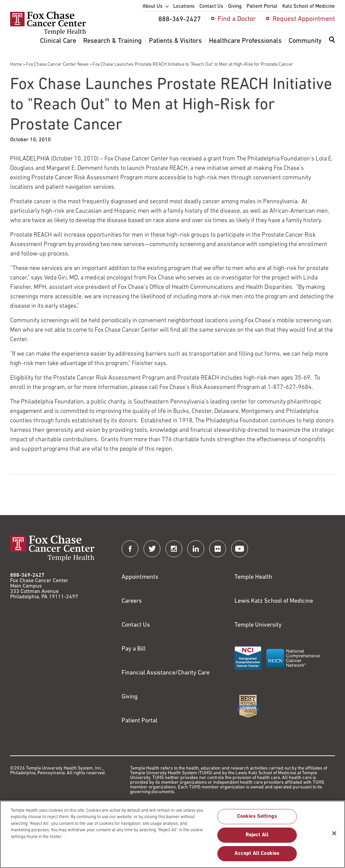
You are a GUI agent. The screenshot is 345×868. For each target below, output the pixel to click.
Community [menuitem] (305, 41)
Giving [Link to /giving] (130, 697)
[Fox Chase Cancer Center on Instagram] (174, 549)
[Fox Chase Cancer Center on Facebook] (130, 549)
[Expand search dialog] (332, 41)
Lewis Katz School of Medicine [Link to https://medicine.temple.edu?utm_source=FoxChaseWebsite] (274, 601)
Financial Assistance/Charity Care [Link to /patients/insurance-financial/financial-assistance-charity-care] (166, 673)
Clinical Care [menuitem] (58, 41)
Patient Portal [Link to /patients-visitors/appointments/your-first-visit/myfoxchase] (139, 721)
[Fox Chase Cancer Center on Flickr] (218, 549)
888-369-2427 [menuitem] (180, 20)
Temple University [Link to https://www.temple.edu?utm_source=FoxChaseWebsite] (258, 625)
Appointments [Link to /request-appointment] (140, 577)
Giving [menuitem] (235, 7)
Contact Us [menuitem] (211, 7)
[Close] (334, 837)
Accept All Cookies (257, 857)
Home (16, 65)
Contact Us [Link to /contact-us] (136, 625)
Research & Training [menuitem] (113, 41)
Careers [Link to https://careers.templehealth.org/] (132, 601)
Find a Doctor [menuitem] (237, 19)
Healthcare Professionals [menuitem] (245, 41)
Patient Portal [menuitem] (262, 7)
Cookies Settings (257, 820)
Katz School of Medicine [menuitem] (309, 7)
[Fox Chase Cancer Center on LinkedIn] (196, 549)
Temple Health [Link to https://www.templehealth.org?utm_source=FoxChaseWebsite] (253, 577)
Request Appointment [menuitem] (304, 19)
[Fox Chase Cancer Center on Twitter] (152, 549)
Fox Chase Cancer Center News (57, 65)
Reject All (257, 838)
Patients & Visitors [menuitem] (175, 41)
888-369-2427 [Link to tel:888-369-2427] (27, 575)
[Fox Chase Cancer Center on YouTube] (240, 549)
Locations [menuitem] (184, 7)
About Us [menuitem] (152, 7)
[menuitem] (332, 44)
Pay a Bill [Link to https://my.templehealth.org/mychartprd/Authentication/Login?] (134, 649)
